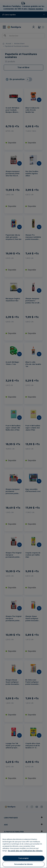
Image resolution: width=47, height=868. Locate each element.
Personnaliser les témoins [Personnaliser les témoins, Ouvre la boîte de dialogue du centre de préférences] (23, 864)
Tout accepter (23, 858)
